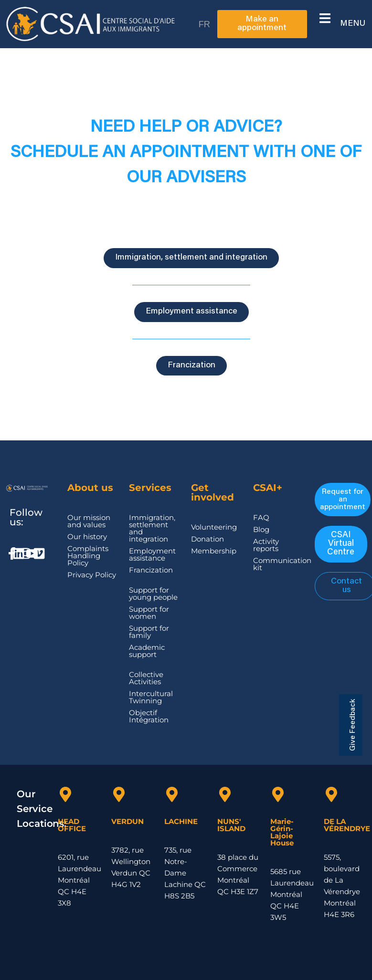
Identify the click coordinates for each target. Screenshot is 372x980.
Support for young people (153, 594)
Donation (207, 539)
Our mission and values (89, 521)
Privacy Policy (92, 575)
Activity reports (266, 545)
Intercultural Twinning (151, 697)
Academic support (147, 651)
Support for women (149, 613)
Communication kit (282, 564)
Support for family (149, 632)
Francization (151, 570)
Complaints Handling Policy (88, 556)
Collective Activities (146, 678)
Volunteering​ (214, 527)
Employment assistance (152, 554)
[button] (325, 18)
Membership (214, 551)
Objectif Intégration (149, 716)
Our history (87, 537)
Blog (261, 529)
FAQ (261, 517)
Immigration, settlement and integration (152, 528)
